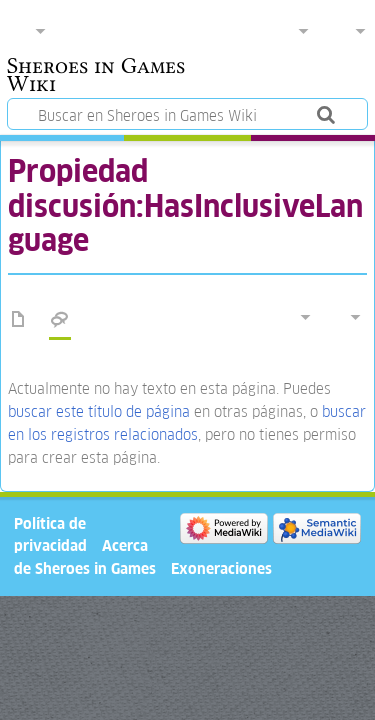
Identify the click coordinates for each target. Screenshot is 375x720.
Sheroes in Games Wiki (96, 77)
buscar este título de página (99, 411)
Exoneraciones (221, 568)
